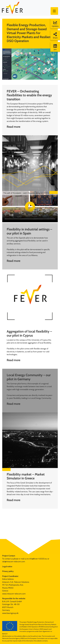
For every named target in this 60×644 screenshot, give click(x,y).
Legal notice (7, 566)
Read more (14, 127)
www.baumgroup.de (10, 613)
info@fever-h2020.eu (38, 559)
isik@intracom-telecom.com (14, 561)
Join (55, 47)
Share (55, 36)
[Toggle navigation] (54, 11)
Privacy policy (8, 571)
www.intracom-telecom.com (14, 594)
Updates (55, 24)
